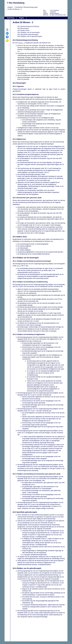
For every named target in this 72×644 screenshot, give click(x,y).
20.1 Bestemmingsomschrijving (28, 26)
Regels (10, 7)
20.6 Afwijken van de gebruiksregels (30, 36)
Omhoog (7, 41)
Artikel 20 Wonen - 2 (15, 9)
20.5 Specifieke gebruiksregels (28, 34)
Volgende (7, 37)
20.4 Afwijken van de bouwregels (29, 32)
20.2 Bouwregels (23, 28)
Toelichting (11, 18)
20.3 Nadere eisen (23, 30)
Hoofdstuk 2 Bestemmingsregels (27, 7)
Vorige (7, 33)
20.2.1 (19, 266)
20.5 (29, 573)
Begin (7, 30)
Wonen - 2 (21, 43)
